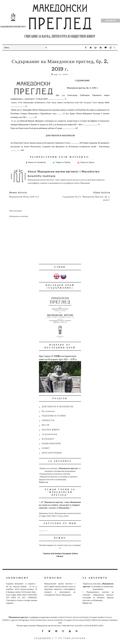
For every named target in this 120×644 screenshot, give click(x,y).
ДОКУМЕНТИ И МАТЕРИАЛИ (58, 407)
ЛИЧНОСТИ (48, 420)
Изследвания (48, 411)
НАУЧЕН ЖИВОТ (51, 430)
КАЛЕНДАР (48, 439)
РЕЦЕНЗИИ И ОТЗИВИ (54, 416)
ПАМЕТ (46, 448)
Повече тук (44, 482)
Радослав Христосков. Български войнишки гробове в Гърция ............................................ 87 (44, 128)
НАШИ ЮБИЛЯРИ (51, 444)
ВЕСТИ (46, 425)
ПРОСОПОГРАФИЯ (52, 453)
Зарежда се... (44, 531)
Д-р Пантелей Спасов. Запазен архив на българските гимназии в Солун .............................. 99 (46, 143)
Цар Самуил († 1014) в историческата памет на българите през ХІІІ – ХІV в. (58, 358)
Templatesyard (75, 638)
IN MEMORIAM (50, 434)
